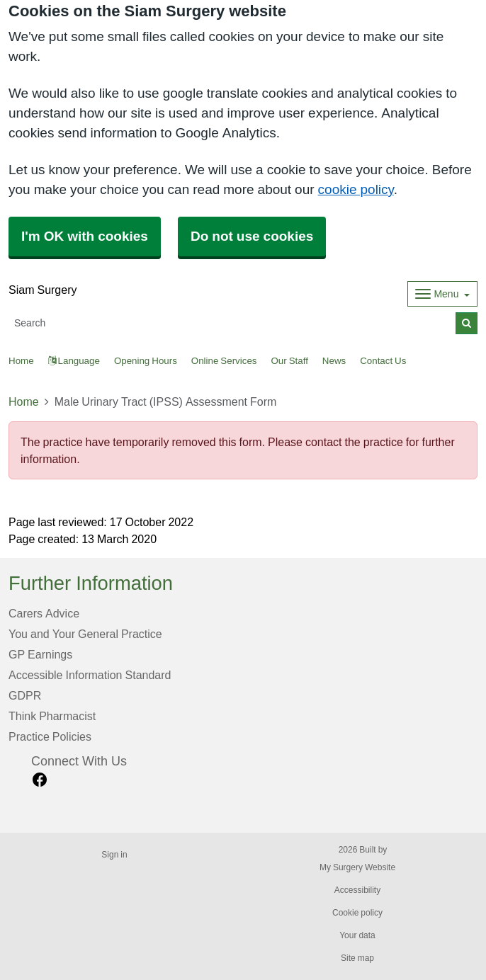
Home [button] (21, 361)
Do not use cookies (252, 236)
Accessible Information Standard (90, 675)
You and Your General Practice (85, 634)
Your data (357, 935)
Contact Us (383, 361)
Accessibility (357, 890)
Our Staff (289, 361)
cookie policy (356, 189)
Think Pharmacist (52, 716)
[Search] (232, 323)
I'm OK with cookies (85, 236)
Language (74, 361)
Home (24, 401)
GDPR (25, 695)
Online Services (224, 361)
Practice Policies (50, 736)
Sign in (114, 855)
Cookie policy (357, 913)
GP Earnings (40, 654)
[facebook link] (40, 780)
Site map (357, 958)
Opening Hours (146, 361)
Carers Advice (44, 613)
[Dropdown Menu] (442, 294)
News (334, 361)
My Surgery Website (357, 867)
